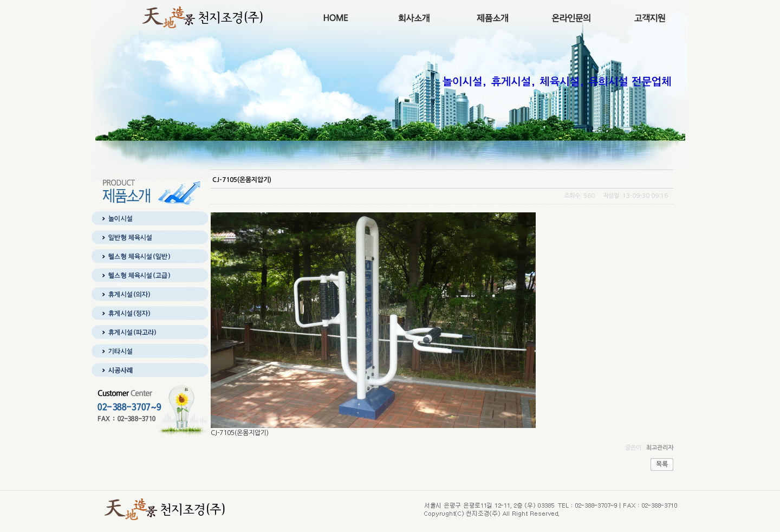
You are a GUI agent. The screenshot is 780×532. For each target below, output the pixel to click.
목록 (662, 464)
